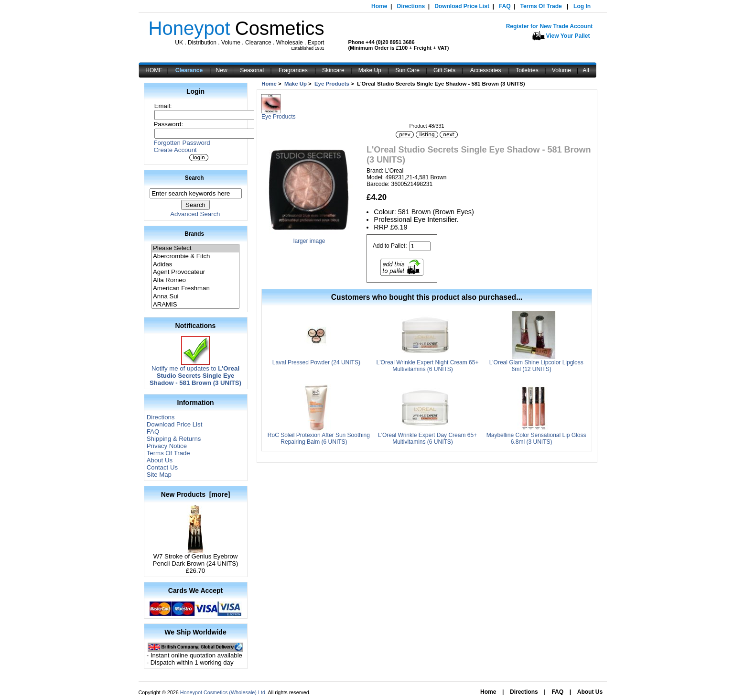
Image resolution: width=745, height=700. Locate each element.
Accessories (486, 70)
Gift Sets (444, 70)
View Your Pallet (568, 36)
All (586, 70)
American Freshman (195, 289)
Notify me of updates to (195, 373)
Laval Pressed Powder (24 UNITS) (316, 362)
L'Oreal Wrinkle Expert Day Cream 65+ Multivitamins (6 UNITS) (427, 438)
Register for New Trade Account (550, 26)
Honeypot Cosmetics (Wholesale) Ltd (223, 692)
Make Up (370, 70)
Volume (561, 70)
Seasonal (252, 70)
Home (379, 6)
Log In (582, 6)
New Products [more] (196, 494)
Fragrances (293, 70)
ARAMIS (195, 305)
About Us (160, 460)
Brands (194, 234)
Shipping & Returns (174, 439)
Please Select (195, 248)
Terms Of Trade (541, 6)
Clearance (189, 70)
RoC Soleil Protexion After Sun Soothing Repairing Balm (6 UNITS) (319, 438)
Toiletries (527, 70)
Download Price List (462, 6)
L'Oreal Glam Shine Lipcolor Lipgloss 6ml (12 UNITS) (536, 366)
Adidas (195, 265)
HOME (154, 70)
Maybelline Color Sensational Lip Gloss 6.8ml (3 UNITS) (536, 438)
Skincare (333, 70)
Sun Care (407, 70)
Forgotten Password (182, 143)
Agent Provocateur (195, 272)
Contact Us (162, 467)
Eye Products (332, 84)
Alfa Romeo (195, 280)
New (222, 70)
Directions (411, 6)
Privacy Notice (167, 446)
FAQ (505, 6)
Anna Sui (195, 297)
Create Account (175, 150)
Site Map (159, 475)
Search (194, 178)
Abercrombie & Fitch (195, 257)
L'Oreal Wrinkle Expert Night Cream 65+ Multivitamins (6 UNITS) (428, 366)
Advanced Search (195, 214)
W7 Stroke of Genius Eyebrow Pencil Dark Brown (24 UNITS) (196, 557)
